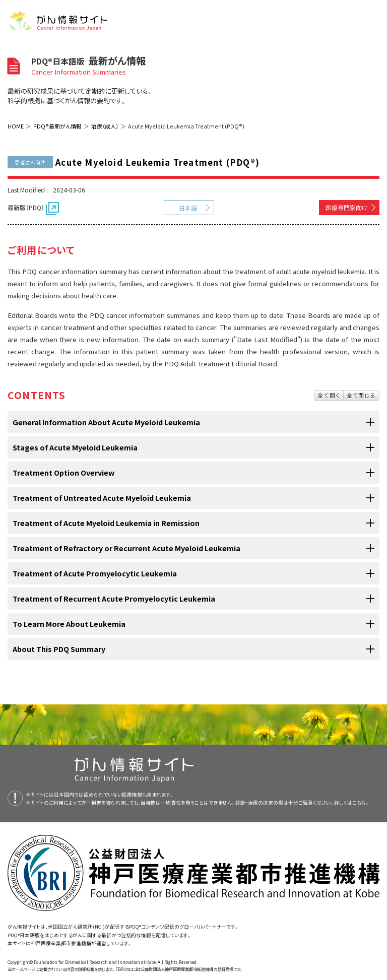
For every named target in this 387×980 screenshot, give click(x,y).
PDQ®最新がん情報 (57, 126)
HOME (16, 126)
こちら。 (361, 803)
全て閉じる (361, 395)
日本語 (188, 208)
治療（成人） (105, 126)
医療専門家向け (347, 207)
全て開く (329, 395)
